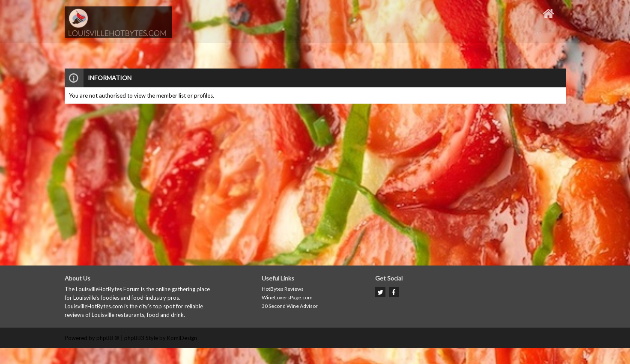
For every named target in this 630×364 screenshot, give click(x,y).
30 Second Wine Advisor (290, 306)
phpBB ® (108, 338)
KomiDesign (182, 338)
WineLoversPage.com (287, 297)
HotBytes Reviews (283, 289)
